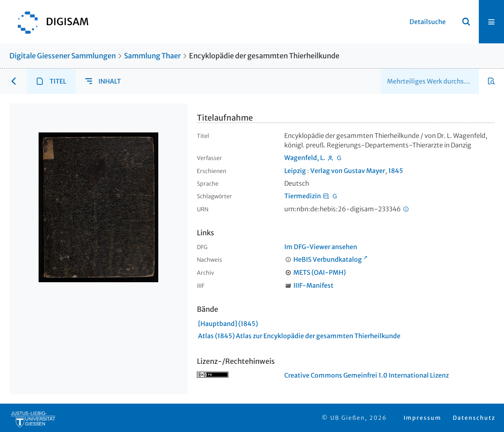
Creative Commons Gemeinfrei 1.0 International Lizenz (367, 375)
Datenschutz (474, 418)
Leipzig (295, 171)
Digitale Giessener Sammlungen (63, 56)
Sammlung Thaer (152, 56)
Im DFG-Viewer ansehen (321, 247)
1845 (396, 171)
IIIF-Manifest (313, 285)
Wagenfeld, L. (305, 158)
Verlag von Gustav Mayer (348, 171)
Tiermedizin (303, 196)
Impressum (422, 418)
